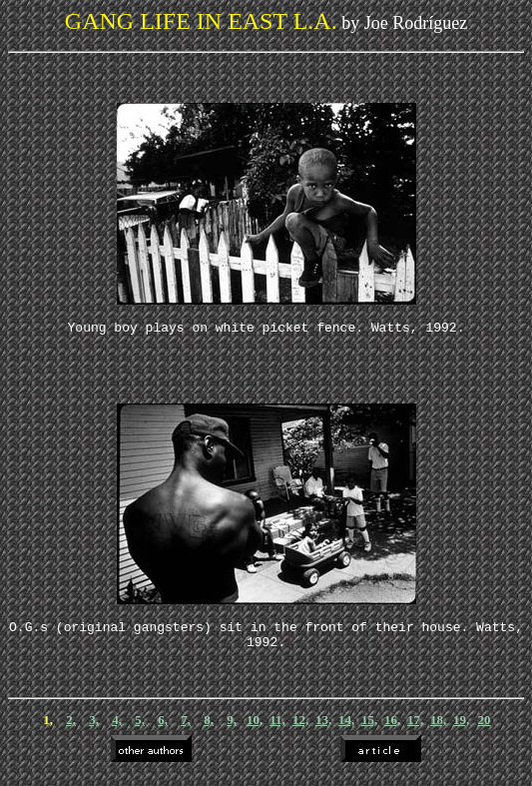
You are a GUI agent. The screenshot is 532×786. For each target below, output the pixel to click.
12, (300, 732)
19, (461, 732)
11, (277, 732)
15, (369, 732)
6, (163, 732)
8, (209, 732)
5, (140, 732)
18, (438, 732)
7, (186, 732)
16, (392, 732)
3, (94, 732)
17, (415, 732)
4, (117, 732)
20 (485, 732)
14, (346, 732)
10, (255, 732)
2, (71, 732)
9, (232, 732)
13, (323, 732)
